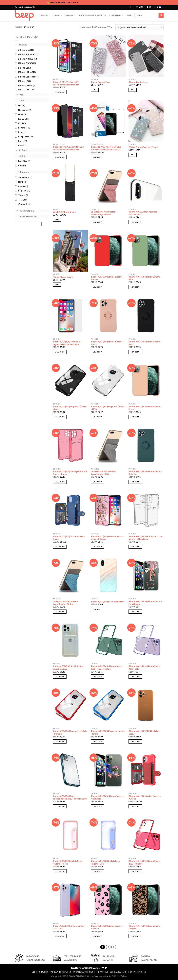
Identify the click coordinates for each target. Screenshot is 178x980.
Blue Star (24, 161)
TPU (22, 200)
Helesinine (25, 110)
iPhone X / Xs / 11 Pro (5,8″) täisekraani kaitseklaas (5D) (66, 83)
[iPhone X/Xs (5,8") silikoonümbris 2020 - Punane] (146, 835)
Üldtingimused (40, 972)
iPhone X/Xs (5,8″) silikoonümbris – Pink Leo (107, 927)
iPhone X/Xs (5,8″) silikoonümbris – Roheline (145, 473)
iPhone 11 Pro (27, 72)
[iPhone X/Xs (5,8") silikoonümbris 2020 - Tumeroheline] (108, 640)
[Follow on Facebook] (148, 7)
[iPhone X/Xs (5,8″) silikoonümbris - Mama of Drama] (108, 510)
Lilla (22, 132)
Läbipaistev (26, 137)
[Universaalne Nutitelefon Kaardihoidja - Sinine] (70, 575)
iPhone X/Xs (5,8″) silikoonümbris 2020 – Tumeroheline (107, 668)
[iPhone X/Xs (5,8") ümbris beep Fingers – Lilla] (108, 835)
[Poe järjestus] (139, 27)
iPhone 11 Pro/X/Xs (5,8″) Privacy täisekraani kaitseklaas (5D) (69, 148)
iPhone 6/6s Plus (28, 54)
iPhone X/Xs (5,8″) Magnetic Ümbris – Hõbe (108, 408)
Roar (22, 166)
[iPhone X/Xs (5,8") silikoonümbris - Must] (146, 316)
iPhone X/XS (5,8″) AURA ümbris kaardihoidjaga (68, 668)
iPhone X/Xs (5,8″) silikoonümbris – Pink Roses (107, 798)
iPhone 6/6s (26, 50)
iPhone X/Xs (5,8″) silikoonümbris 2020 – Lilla (144, 668)
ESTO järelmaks (118, 972)
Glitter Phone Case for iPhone (143, 147)
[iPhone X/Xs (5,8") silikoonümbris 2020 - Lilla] (146, 640)
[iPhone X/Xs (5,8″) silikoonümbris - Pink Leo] (108, 900)
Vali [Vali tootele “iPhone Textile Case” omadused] (132, 90)
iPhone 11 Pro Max (29, 77)
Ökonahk (24, 204)
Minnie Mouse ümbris (63, 277)
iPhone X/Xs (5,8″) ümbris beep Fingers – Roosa (67, 862)
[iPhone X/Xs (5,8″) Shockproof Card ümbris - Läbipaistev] (146, 510)
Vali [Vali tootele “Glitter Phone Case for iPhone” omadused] (132, 155)
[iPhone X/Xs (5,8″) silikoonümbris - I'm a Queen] (146, 575)
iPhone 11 (25, 68)
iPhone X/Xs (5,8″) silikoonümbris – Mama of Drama (107, 538)
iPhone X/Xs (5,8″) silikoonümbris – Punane (107, 278)
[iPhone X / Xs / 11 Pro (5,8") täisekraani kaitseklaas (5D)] (70, 56)
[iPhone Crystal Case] (108, 56)
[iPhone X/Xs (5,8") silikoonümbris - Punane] (108, 251)
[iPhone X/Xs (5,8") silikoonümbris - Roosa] (108, 316)
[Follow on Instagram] (150, 7)
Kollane (23, 119)
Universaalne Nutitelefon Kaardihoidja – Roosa (103, 213)
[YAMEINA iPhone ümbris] (70, 186)
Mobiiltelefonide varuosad (93, 15)
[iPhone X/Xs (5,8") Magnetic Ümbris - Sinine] (108, 705)
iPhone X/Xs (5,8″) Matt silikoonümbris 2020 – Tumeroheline (70, 798)
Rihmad (57, 15)
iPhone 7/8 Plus (28, 59)
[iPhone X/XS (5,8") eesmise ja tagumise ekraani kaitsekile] (70, 316)
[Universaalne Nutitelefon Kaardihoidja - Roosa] (108, 186)
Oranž (23, 146)
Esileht (18, 27)
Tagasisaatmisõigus (84, 972)
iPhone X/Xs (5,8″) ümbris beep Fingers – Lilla (105, 862)
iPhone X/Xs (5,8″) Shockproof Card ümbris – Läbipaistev (146, 538)
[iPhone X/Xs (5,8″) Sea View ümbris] (108, 575)
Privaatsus (102, 972)
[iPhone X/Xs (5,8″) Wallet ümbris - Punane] (146, 770)
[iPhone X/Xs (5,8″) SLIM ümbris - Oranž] (146, 705)
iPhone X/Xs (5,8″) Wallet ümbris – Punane (145, 798)
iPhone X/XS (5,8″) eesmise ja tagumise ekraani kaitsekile (67, 343)
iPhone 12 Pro (26, 90)
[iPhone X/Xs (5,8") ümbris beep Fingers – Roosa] (70, 835)
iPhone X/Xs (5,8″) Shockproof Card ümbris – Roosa (70, 473)
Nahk (22, 182)
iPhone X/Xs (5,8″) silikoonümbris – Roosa (107, 343)
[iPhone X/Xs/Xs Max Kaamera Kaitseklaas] (146, 186)
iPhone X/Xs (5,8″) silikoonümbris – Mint (145, 278)
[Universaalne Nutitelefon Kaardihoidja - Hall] (108, 445)
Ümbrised (45, 15)
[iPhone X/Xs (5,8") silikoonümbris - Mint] (146, 251)
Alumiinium (25, 177)
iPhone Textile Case (138, 82)
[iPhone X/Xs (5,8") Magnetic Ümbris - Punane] (70, 705)
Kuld (22, 123)
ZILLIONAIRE (116, 15)
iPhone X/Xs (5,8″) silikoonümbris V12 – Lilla (69, 927)
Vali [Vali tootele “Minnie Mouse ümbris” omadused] (57, 285)
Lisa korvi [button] (60, 92)
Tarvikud (70, 15)
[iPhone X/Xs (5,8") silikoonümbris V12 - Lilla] (70, 900)
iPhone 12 (25, 81)
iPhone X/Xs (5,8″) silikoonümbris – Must (145, 343)
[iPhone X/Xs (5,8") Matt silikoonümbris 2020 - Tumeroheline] (70, 770)
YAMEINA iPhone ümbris (64, 212)
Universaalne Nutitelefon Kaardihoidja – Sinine (65, 603)
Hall (22, 105)
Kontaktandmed (137, 972)
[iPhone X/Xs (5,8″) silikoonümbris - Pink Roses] (108, 770)
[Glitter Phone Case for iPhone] (146, 121)
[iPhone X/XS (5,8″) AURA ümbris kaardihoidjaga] (70, 640)
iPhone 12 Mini (27, 86)
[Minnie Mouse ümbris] (70, 251)
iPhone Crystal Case (100, 82)
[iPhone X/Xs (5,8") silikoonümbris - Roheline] (146, 445)
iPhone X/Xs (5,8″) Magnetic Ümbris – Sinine (108, 732)
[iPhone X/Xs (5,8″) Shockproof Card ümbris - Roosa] (70, 445)
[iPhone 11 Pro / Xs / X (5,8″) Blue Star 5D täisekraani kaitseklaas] (108, 121)
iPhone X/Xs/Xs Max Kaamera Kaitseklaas (143, 213)
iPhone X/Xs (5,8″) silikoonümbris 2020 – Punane (144, 862)
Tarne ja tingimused (60, 972)
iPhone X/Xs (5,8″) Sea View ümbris (107, 602)
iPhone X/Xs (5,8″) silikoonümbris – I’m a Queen (145, 603)
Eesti (158, 7)
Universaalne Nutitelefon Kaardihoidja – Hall (103, 473)
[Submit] (161, 15)
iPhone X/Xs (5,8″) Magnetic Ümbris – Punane (70, 732)
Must (23, 141)
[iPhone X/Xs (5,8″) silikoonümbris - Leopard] (146, 900)
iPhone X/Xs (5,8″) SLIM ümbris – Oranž (144, 732)
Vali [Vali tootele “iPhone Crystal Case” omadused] (95, 90)
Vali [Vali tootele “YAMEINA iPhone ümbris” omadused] (57, 220)
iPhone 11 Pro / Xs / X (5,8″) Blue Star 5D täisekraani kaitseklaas (106, 148)
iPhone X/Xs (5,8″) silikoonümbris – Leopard (145, 927)
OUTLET (129, 15)
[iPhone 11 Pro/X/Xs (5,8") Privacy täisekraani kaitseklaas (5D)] (70, 121)
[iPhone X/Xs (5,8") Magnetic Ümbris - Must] (70, 381)
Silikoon (24, 191)
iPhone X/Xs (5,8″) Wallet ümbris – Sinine (69, 538)
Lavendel (24, 128)
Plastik (23, 186)
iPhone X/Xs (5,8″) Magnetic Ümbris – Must (70, 408)
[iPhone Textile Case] (146, 56)
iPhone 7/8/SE (27, 63)
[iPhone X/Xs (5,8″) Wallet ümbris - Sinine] (70, 510)
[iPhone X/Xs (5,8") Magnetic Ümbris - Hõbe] (108, 381)
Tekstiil (23, 195)
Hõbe (22, 114)
